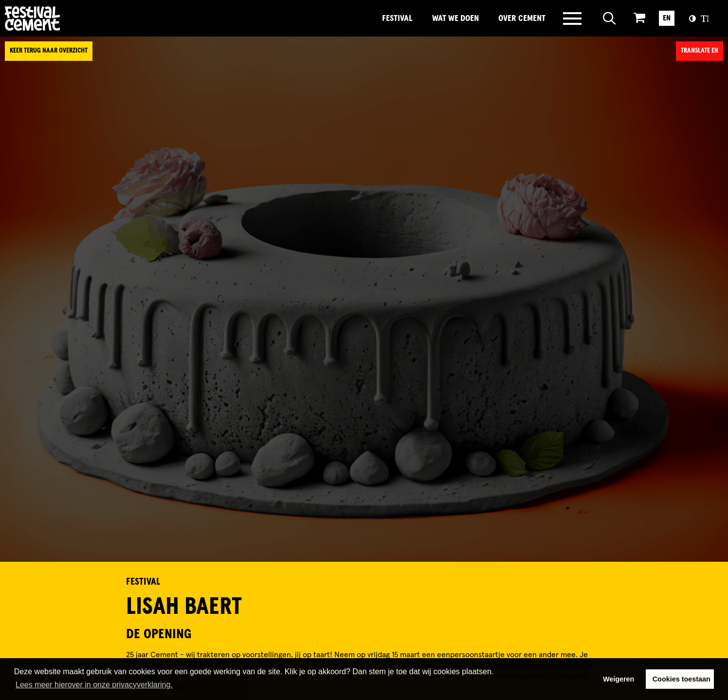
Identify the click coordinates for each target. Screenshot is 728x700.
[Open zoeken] (610, 18)
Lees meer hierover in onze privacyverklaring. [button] (94, 685)
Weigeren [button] (619, 679)
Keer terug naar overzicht (49, 51)
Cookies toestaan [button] (682, 679)
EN (667, 18)
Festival (397, 18)
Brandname (66, 18)
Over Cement (522, 18)
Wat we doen (455, 18)
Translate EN (700, 51)
